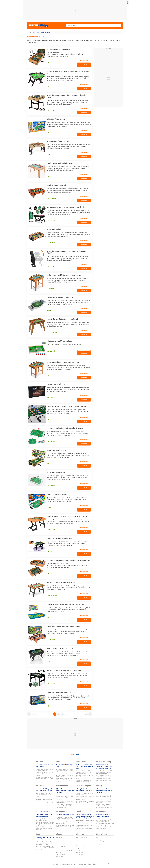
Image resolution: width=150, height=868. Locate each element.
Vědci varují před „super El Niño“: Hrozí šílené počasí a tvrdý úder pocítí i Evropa (85, 777)
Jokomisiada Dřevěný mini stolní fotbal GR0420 (63, 626)
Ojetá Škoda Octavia (61, 855)
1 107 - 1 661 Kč (52, 199)
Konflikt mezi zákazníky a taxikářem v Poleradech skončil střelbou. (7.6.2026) (45, 847)
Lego (77, 843)
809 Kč (49, 376)
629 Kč (49, 706)
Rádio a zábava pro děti (101, 841)
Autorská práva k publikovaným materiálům (78, 863)
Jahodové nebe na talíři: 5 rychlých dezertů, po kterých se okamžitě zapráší (104, 796)
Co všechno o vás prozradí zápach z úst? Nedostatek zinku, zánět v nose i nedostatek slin (85, 825)
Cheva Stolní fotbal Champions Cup (59, 692)
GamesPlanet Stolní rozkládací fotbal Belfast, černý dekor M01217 (67, 252)
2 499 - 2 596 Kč (52, 110)
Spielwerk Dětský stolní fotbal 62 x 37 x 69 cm (63, 362)
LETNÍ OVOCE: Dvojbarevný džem (103, 780)
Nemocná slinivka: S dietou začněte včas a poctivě (84, 829)
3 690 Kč (50, 177)
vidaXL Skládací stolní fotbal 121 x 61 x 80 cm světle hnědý (67, 516)
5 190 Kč (50, 662)
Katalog (38, 32)
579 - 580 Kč (51, 640)
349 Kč (49, 63)
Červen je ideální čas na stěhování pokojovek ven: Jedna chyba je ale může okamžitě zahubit (104, 772)
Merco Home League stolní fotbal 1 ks (60, 297)
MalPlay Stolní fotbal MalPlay (57, 494)
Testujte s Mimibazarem (81, 837)
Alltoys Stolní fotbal (54, 229)
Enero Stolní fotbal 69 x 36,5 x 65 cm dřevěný (62, 319)
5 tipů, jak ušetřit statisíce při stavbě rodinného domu (84, 794)
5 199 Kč (50, 155)
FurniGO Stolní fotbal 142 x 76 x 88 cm (60, 648)
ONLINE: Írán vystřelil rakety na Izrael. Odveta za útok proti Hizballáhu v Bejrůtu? (45, 774)
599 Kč (49, 464)
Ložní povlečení (79, 853)
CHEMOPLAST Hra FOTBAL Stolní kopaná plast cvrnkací (66, 604)
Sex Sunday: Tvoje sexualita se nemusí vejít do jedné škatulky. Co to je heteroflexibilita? (65, 827)
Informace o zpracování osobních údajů (62, 864)
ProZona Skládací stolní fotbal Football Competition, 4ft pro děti (68, 72)
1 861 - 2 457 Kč (52, 596)
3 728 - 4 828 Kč (52, 530)
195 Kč (49, 310)
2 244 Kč (50, 87)
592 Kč (49, 618)
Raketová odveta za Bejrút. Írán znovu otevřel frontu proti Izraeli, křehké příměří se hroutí (85, 803)
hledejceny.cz (59, 837)
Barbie (77, 841)
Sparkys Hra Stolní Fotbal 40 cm (58, 450)
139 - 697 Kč (51, 243)
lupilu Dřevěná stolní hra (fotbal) (58, 49)
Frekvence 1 (98, 843)
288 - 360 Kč (51, 442)
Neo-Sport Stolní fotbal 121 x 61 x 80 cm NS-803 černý (65, 207)
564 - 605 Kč (51, 486)
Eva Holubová (39, 850)
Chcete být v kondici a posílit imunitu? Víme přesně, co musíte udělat (85, 821)
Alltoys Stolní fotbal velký (56, 472)
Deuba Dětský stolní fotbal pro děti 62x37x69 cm (64, 275)
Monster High (79, 839)
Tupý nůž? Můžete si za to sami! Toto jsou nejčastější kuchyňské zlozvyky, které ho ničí (104, 801)
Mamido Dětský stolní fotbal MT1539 (59, 538)
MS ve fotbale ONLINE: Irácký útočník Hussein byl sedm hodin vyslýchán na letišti (65, 771)
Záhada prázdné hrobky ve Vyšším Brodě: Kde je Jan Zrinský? (104, 828)
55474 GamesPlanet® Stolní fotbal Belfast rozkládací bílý (67, 406)
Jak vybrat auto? (60, 857)
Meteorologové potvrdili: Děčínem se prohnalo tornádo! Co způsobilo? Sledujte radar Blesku (84, 772)
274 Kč (49, 508)
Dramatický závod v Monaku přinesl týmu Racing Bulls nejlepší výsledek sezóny (44, 799)
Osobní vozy (59, 841)
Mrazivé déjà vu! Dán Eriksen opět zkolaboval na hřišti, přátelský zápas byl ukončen (64, 780)
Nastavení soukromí (82, 864)
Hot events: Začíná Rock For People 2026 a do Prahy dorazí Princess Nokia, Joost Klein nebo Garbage (65, 819)
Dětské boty (79, 851)
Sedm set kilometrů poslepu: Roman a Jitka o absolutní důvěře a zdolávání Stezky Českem (45, 824)
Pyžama (78, 845)
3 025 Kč (50, 420)
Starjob (97, 837)
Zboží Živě (58, 839)
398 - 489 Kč (51, 398)
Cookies (74, 864)
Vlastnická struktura (92, 864)
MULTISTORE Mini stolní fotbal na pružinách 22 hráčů (65, 428)
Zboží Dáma (59, 843)
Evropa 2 (98, 845)
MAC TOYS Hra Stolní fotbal (56, 384)
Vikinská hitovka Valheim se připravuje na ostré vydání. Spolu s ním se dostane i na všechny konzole (105, 820)
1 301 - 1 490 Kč (52, 333)
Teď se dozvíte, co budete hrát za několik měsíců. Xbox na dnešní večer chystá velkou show (65, 801)
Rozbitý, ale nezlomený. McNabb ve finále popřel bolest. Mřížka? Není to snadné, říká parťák (64, 775)
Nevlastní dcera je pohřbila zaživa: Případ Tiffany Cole (64, 823)
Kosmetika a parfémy (81, 847)
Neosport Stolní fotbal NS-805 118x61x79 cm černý (64, 670)
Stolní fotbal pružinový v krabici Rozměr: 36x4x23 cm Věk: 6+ (65, 345)
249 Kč (49, 133)
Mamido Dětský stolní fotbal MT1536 (59, 163)
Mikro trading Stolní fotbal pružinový (60, 341)
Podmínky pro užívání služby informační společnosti (101, 863)
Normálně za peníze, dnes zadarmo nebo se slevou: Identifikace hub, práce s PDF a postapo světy (65, 806)
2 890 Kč (50, 552)
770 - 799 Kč (51, 288)
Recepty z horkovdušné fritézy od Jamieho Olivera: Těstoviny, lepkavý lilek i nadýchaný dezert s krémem (104, 806)
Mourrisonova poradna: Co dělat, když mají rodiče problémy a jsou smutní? (105, 824)
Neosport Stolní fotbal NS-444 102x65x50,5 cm (63, 582)
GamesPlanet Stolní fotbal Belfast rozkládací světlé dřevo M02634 (67, 96)
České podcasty (99, 839)
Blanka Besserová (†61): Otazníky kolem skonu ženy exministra (84, 781)
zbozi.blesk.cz (59, 845)
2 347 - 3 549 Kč (52, 221)
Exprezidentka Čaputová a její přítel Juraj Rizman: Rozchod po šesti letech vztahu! (45, 779)
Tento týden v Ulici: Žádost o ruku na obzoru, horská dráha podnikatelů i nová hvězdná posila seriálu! (44, 843)
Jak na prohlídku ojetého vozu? (63, 847)
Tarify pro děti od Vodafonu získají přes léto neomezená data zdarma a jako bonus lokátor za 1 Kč (64, 796)
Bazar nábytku (79, 855)
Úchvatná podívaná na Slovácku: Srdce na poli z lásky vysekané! (45, 820)
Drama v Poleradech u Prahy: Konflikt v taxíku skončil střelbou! (45, 770)
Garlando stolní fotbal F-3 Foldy (58, 141)
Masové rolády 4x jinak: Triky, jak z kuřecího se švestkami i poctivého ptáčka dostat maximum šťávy (104, 777)
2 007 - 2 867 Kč (52, 684)
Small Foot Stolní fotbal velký (57, 185)
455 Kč (49, 574)
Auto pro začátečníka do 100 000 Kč (64, 851)
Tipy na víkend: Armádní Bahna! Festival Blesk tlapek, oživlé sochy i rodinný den (44, 828)
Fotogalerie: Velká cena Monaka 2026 (44, 803)
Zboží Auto (58, 853)
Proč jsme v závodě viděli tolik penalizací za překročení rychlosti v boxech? (44, 795)
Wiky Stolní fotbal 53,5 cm (56, 119)
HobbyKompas (59, 849)
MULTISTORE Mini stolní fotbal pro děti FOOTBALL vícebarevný (68, 560)
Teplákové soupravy (80, 849)
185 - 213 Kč (51, 351)
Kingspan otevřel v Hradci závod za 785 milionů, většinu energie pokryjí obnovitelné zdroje (85, 798)
